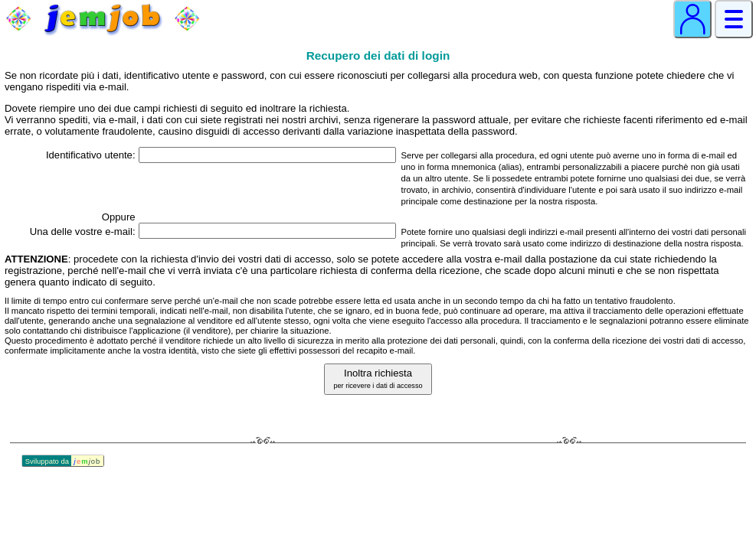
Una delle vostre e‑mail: (83, 231)
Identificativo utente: (91, 155)
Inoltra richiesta (378, 378)
